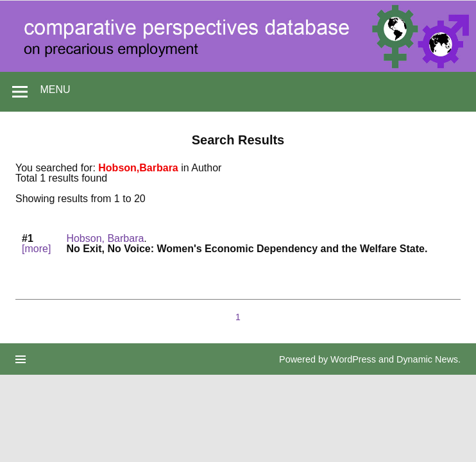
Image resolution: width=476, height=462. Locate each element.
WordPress (353, 359)
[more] (36, 249)
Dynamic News (427, 359)
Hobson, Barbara (105, 238)
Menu (55, 90)
